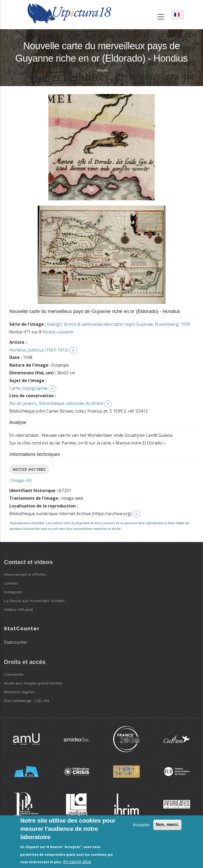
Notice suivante (58, 332)
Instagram (13, 592)
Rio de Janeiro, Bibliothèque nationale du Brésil (56, 403)
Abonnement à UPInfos (25, 574)
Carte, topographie (28, 388)
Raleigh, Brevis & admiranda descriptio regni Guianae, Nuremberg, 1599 (119, 324)
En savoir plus (77, 862)
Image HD (21, 480)
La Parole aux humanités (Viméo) (34, 601)
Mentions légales (19, 692)
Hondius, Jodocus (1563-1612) (39, 350)
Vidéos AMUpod (18, 609)
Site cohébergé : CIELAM (27, 701)
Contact (11, 583)
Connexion (14, 674)
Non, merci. (167, 825)
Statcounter (16, 642)
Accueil (103, 70)
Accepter (141, 825)
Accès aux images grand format (33, 683)
